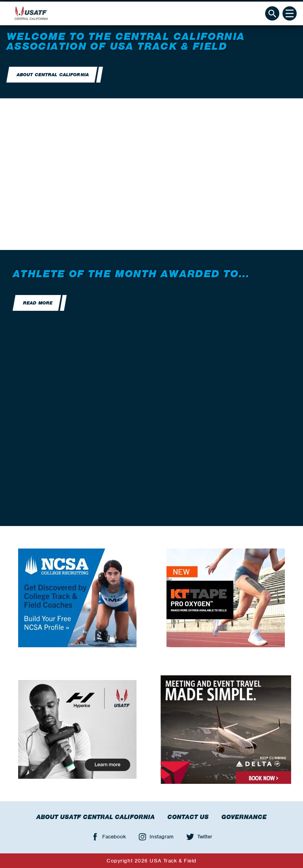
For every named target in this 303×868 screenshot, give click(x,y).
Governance (244, 817)
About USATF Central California (95, 817)
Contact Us (188, 817)
